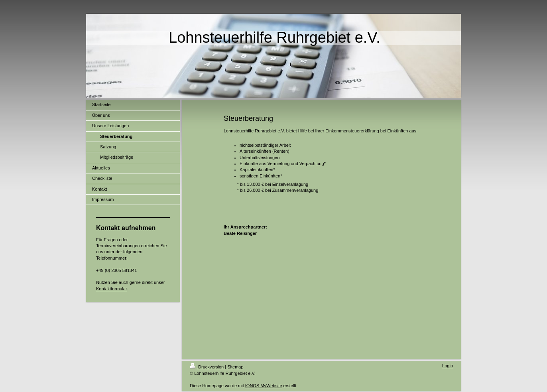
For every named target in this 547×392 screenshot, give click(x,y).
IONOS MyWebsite (264, 386)
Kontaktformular (111, 289)
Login (448, 366)
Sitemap (235, 367)
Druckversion (207, 367)
